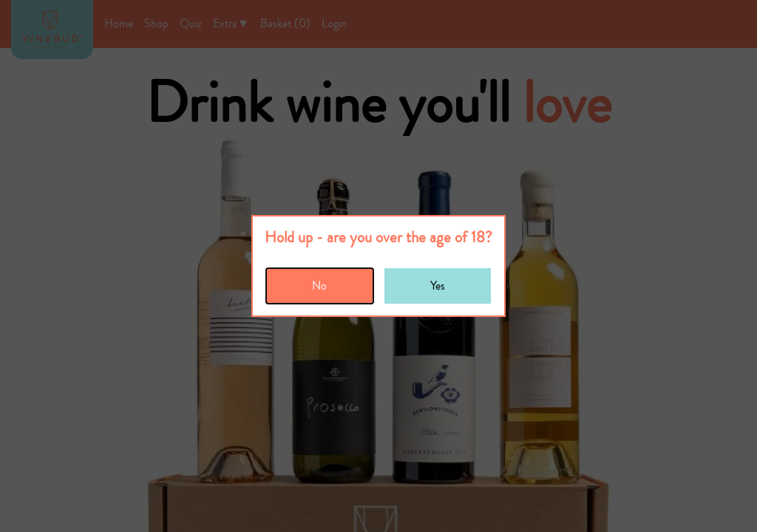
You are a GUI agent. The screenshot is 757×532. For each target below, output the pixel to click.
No (319, 286)
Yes (438, 286)
